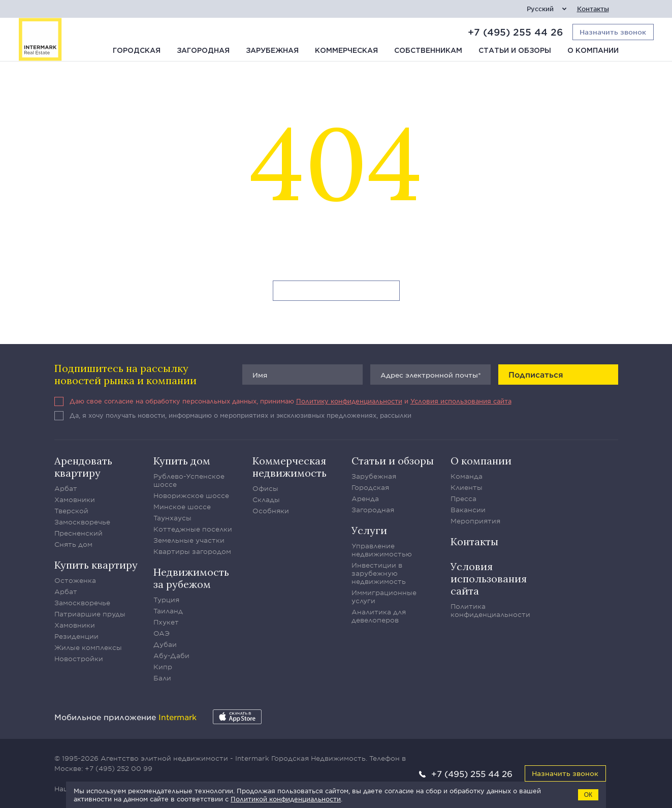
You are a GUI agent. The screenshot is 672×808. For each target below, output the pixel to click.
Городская (137, 51)
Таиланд (168, 611)
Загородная (203, 51)
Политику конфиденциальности (349, 401)
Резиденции (76, 636)
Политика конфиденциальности (490, 610)
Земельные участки (189, 540)
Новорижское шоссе (191, 495)
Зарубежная (272, 51)
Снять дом (73, 544)
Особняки (271, 511)
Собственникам (428, 51)
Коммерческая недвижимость (290, 467)
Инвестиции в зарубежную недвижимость (379, 573)
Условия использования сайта (461, 401)
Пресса (463, 499)
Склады (266, 500)
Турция (166, 600)
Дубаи (165, 644)
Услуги (369, 530)
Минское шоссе (182, 507)
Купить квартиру (96, 565)
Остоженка (75, 580)
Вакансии (468, 510)
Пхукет (166, 622)
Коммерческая (346, 51)
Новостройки (79, 659)
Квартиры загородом (192, 551)
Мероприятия (475, 521)
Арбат (66, 488)
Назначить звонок (565, 773)
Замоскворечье (82, 522)
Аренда (365, 499)
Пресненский (78, 533)
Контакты (593, 9)
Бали (162, 678)
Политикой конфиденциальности (286, 799)
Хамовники (75, 500)
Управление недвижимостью (382, 550)
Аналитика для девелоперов (379, 616)
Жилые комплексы (88, 647)
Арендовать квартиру (83, 467)
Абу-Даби (171, 656)
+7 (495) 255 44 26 (515, 32)
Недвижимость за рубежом (191, 578)
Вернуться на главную (336, 291)
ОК (588, 795)
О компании (593, 51)
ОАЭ (162, 633)
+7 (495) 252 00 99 (119, 768)
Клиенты (467, 487)
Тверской (71, 511)
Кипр (163, 667)
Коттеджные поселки (193, 529)
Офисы (265, 488)
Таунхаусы (172, 518)
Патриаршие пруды (90, 614)
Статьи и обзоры (515, 51)
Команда (467, 476)
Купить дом (182, 461)
